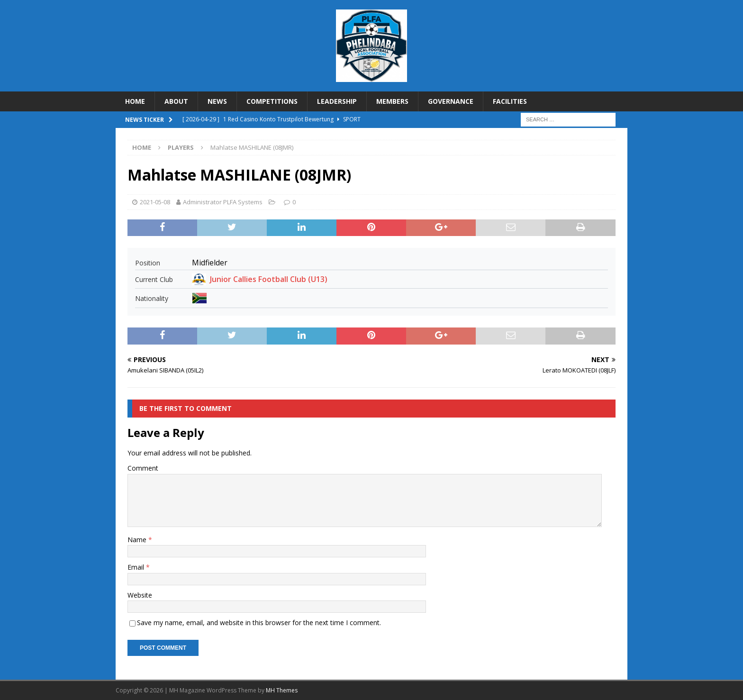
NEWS (217, 101)
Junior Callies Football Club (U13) (269, 279)
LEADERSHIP (337, 101)
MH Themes (282, 690)
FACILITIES (510, 101)
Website (140, 595)
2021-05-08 (155, 202)
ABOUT (176, 101)
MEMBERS (392, 101)
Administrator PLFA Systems (223, 202)
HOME (135, 101)
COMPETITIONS (272, 101)
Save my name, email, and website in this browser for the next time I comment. (259, 623)
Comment (143, 468)
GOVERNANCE (451, 101)
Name (138, 540)
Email (137, 567)
